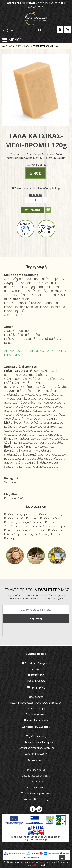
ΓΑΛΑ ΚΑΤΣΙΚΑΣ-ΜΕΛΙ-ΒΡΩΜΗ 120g (41, 46)
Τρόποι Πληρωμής (36, 708)
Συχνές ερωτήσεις (36, 736)
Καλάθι (32, 210)
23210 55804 (36, 787)
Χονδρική (32, 7)
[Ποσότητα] (36, 200)
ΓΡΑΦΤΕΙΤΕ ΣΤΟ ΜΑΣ (37, 590)
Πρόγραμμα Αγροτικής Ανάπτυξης (36, 748)
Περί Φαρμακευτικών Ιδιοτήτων (36, 742)
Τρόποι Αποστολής (36, 714)
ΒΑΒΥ (18, 46)
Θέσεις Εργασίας (36, 681)
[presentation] (28, 629)
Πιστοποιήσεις (36, 675)
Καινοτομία (36, 669)
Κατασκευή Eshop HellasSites (47, 863)
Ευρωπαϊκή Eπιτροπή (36, 754)
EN (43, 7)
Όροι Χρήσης (36, 697)
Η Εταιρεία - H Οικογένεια (36, 663)
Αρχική (7, 46)
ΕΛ (39, 7)
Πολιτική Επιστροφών (36, 720)
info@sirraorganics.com (36, 793)
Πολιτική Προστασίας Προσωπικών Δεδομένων (36, 703)
